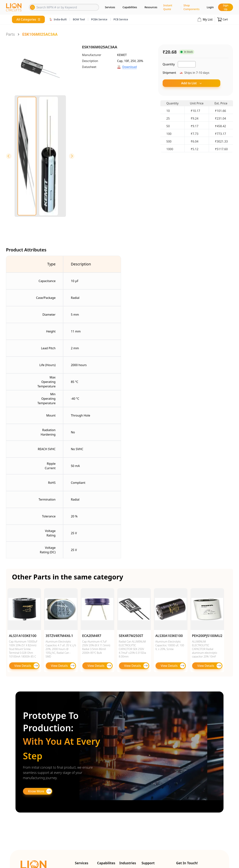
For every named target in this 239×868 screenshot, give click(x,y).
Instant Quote (168, 7)
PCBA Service (99, 19)
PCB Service (121, 19)
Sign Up (226, 7)
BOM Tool (79, 19)
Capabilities (130, 7)
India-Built (58, 19)
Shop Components (192, 7)
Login (210, 7)
